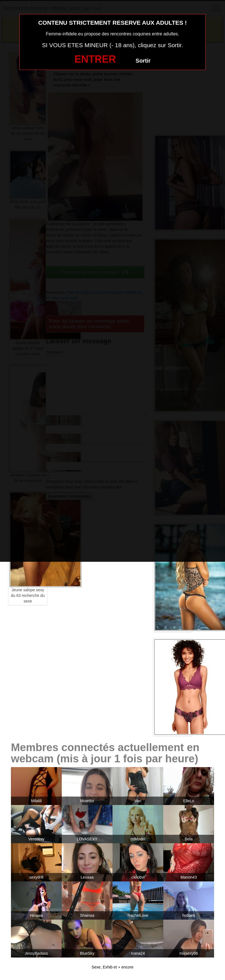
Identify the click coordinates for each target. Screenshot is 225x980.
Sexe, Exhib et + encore (112, 967)
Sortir (143, 61)
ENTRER (95, 59)
